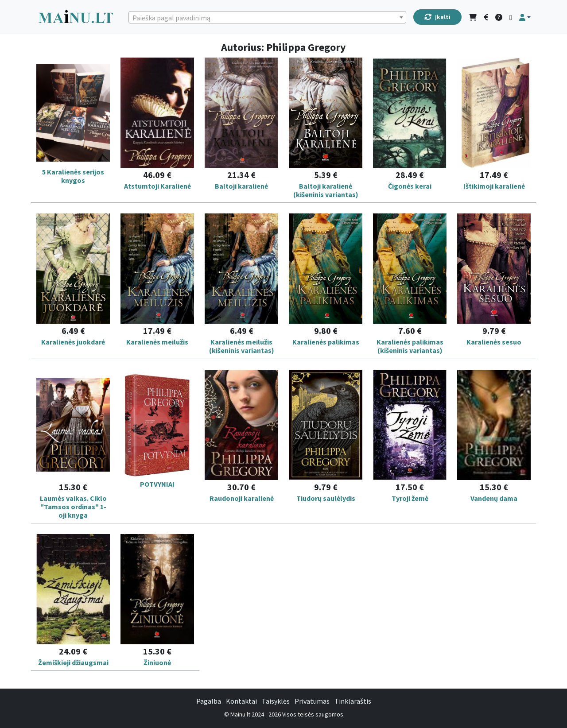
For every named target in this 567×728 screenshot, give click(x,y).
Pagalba (209, 701)
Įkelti (437, 17)
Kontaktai (241, 701)
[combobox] (267, 17)
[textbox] (267, 18)
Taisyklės (276, 701)
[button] (525, 17)
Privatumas (312, 701)
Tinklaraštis (353, 701)
